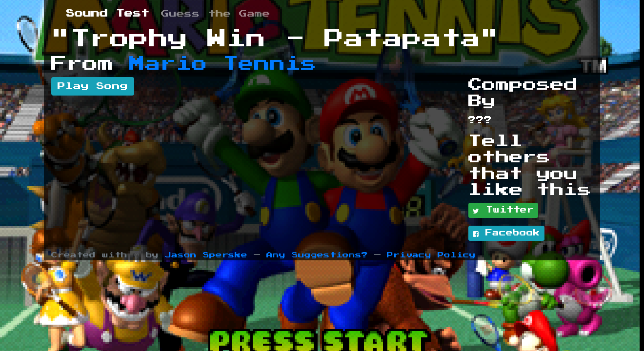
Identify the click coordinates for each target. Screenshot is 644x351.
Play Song (93, 86)
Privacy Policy (431, 255)
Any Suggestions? (317, 255)
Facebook (506, 234)
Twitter (503, 211)
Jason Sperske (206, 255)
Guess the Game (216, 14)
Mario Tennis (223, 64)
